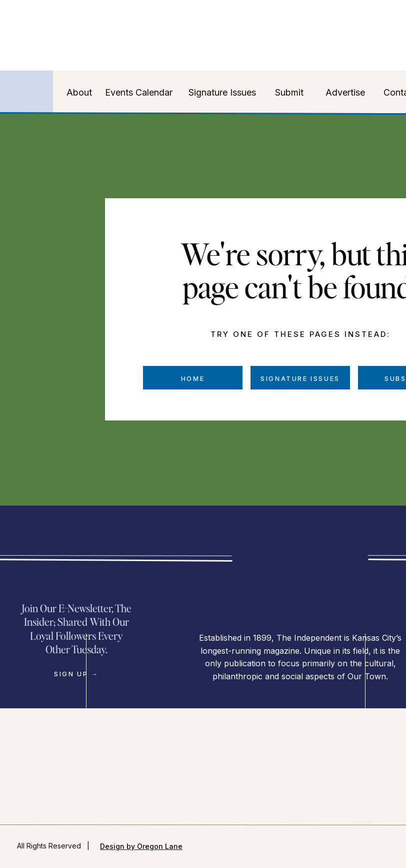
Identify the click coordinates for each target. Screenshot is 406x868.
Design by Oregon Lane (141, 846)
